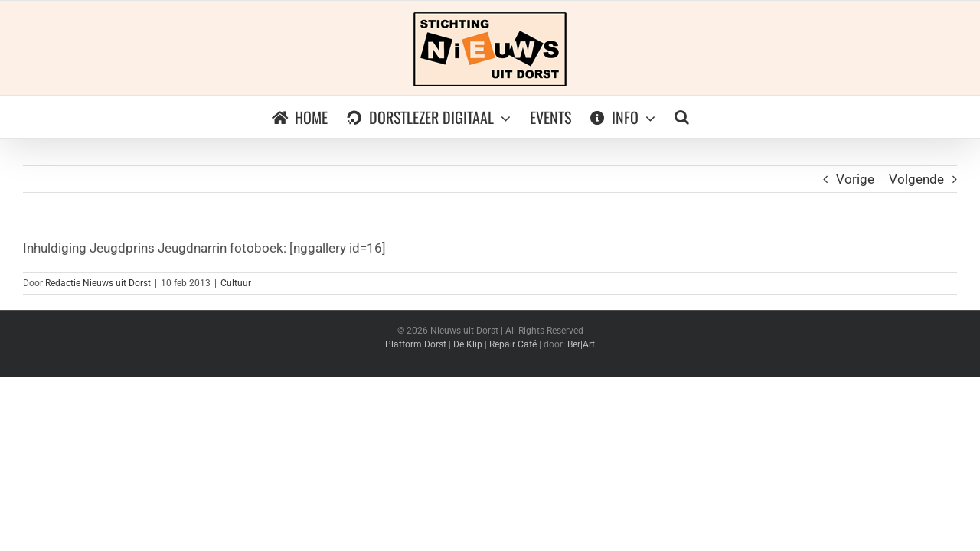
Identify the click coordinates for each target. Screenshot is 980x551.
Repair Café (513, 344)
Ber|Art (581, 344)
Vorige (855, 179)
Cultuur (236, 283)
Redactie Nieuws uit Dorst (98, 283)
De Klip (468, 344)
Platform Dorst (416, 344)
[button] (692, 117)
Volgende (916, 179)
